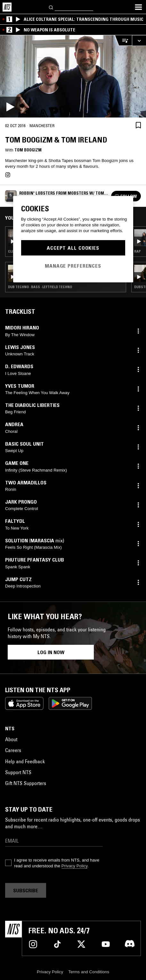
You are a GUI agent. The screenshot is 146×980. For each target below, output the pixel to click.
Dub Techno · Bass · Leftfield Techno (40, 287)
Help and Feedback (25, 761)
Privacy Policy (74, 866)
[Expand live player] (139, 40)
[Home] (7, 7)
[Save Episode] (138, 125)
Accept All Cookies (73, 248)
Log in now (51, 652)
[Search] (51, 7)
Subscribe (26, 890)
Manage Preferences (73, 266)
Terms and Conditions (89, 972)
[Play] (73, 76)
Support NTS (18, 772)
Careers (13, 750)
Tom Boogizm (28, 150)
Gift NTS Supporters (26, 783)
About (11, 739)
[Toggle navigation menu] (138, 7)
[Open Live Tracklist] (123, 40)
